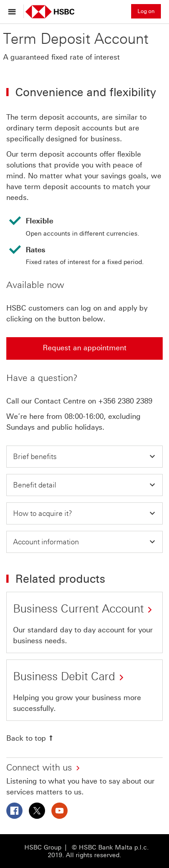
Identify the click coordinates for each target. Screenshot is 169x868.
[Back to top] (31, 738)
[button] (84, 457)
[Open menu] (14, 11)
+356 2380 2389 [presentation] (125, 401)
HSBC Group (43, 847)
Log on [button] (146, 11)
